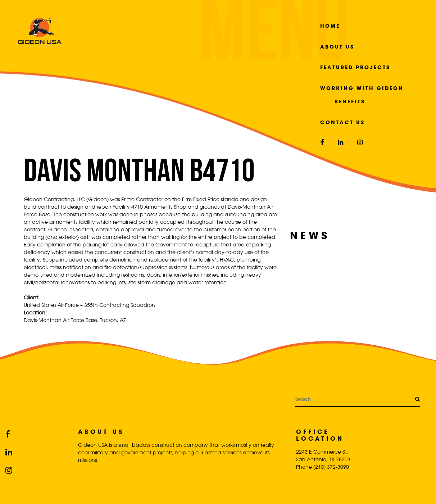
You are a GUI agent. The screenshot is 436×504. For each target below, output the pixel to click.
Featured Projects (355, 67)
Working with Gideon (362, 88)
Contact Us (342, 122)
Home (330, 26)
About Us (337, 47)
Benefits (350, 101)
